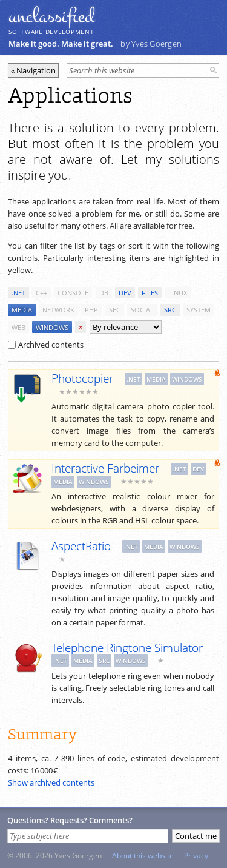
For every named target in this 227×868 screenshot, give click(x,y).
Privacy (196, 855)
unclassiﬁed (51, 16)
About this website (143, 855)
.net (18, 293)
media (22, 310)
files (150, 293)
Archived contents (46, 345)
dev (125, 293)
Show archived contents (51, 782)
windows (52, 327)
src (170, 310)
